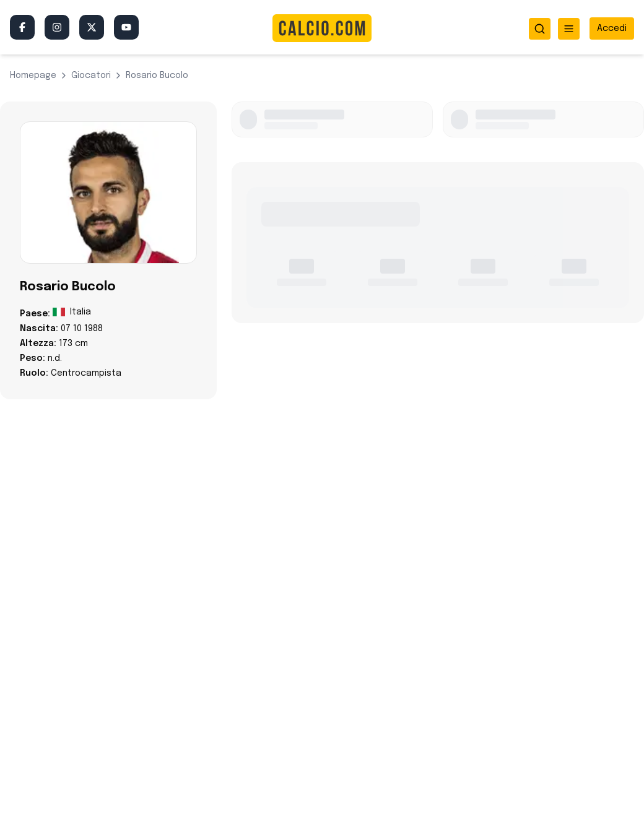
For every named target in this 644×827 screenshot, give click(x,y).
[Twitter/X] (92, 27)
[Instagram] (57, 27)
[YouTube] (126, 27)
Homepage (33, 76)
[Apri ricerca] (540, 29)
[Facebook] (22, 27)
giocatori (91, 76)
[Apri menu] (569, 29)
